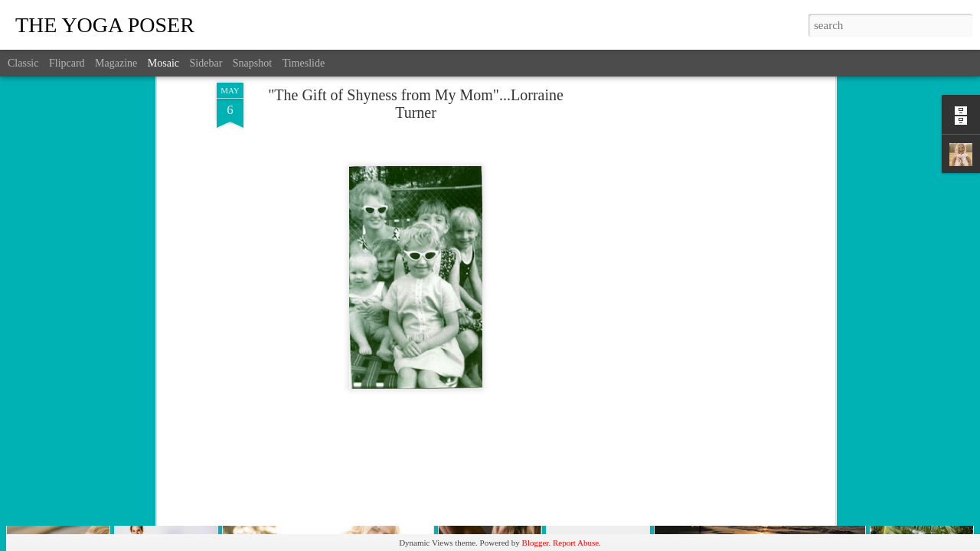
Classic (23, 63)
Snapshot (252, 63)
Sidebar (206, 63)
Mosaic (163, 63)
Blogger (536, 543)
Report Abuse (576, 543)
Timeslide (304, 63)
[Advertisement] (699, 234)
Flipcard (67, 63)
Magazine (116, 63)
